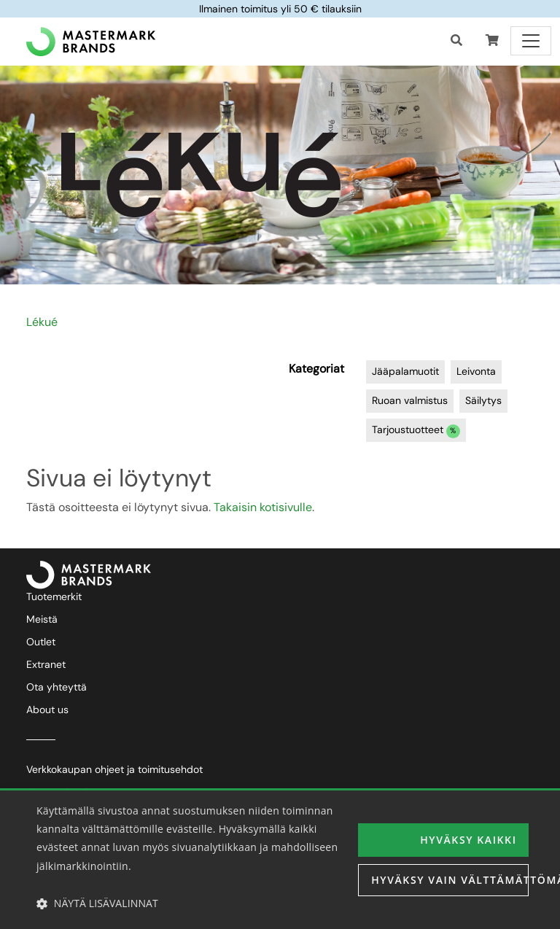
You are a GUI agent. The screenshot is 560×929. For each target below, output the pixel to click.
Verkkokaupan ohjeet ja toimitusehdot (114, 769)
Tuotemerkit (54, 596)
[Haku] (456, 41)
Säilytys (483, 400)
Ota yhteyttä (57, 687)
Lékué (42, 322)
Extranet (46, 664)
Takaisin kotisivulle (263, 507)
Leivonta (476, 371)
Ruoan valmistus (410, 400)
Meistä (42, 619)
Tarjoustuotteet (416, 431)
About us (47, 710)
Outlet (41, 642)
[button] (492, 41)
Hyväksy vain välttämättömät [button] (450, 880)
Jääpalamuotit (405, 371)
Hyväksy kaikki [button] (468, 840)
